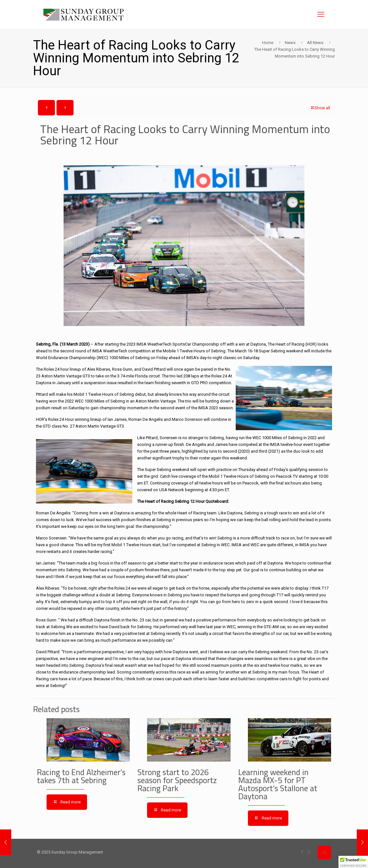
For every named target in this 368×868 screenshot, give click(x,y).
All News (315, 43)
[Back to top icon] (324, 853)
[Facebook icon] (302, 852)
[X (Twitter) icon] (309, 852)
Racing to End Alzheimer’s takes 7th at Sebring (81, 776)
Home (268, 43)
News (290, 43)
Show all (320, 108)
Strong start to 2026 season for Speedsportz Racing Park (177, 780)
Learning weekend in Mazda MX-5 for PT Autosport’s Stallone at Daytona (278, 784)
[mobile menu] (321, 14)
